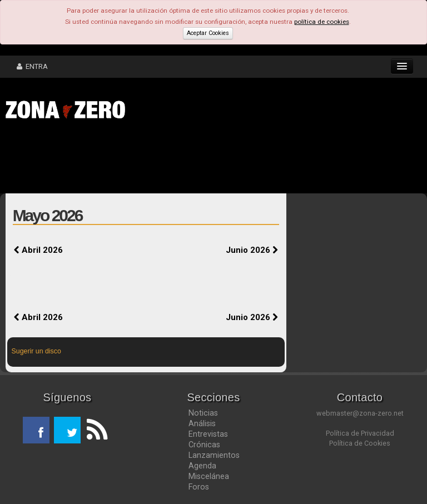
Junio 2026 (252, 250)
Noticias (203, 413)
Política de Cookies (360, 443)
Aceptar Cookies (208, 33)
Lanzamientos (214, 455)
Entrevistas (208, 434)
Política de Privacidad (360, 433)
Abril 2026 (38, 250)
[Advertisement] (172, 160)
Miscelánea (209, 476)
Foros (199, 487)
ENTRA (32, 66)
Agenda (202, 466)
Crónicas (204, 445)
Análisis (202, 423)
